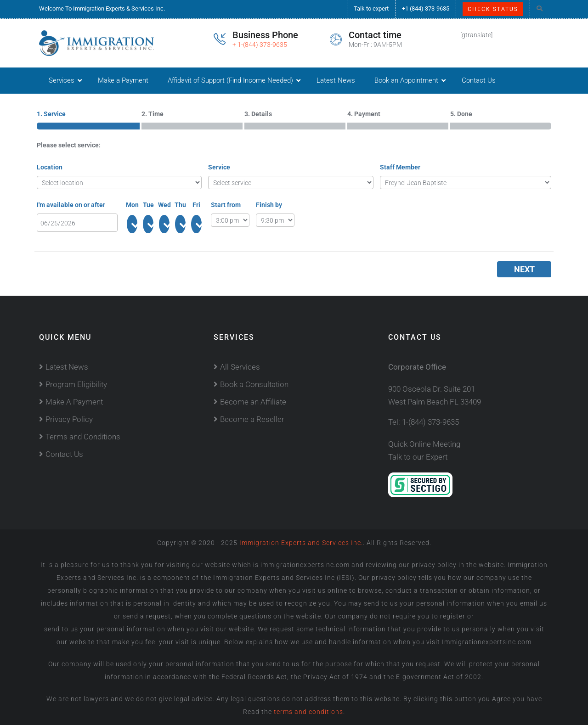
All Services (240, 367)
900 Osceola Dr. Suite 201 (432, 389)
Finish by (269, 205)
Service (219, 167)
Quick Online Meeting (424, 444)
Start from (226, 205)
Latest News (336, 80)
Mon (132, 205)
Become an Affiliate (253, 402)
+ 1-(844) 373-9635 (260, 45)
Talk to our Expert (418, 457)
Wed (164, 205)
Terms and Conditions (83, 437)
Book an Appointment (406, 80)
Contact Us (479, 80)
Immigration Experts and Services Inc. (301, 543)
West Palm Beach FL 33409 (435, 402)
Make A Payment (74, 402)
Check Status (493, 9)
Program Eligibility (76, 384)
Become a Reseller (252, 419)
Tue (148, 205)
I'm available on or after (71, 205)
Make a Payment (123, 80)
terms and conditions (308, 712)
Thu (180, 205)
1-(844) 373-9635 (430, 422)
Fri (196, 205)
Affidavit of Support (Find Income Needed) (230, 80)
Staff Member (400, 167)
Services (62, 80)
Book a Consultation (254, 384)
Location (50, 167)
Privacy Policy (69, 419)
